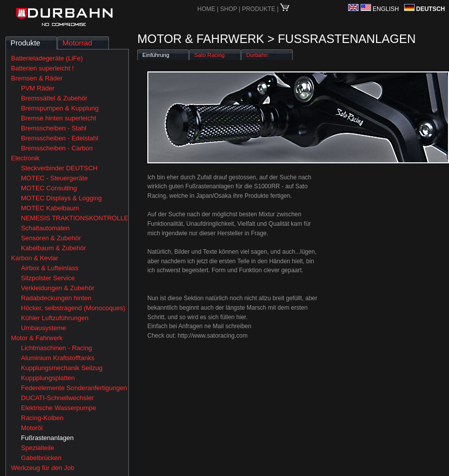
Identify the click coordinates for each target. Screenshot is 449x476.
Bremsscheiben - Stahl (54, 128)
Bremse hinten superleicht (58, 118)
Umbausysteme (43, 328)
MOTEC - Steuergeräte (54, 178)
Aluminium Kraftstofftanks (58, 358)
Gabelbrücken (41, 458)
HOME (206, 9)
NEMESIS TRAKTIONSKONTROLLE (75, 218)
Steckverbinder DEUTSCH (59, 168)
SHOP (229, 9)
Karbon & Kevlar (35, 258)
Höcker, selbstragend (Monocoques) (73, 308)
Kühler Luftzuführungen (55, 318)
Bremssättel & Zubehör (54, 98)
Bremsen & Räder (37, 78)
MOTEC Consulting (49, 188)
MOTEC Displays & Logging (61, 198)
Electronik (25, 158)
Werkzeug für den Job (43, 468)
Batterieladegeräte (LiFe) (47, 58)
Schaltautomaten (45, 228)
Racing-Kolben (42, 418)
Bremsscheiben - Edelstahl (60, 138)
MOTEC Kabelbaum (50, 208)
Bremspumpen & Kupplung (60, 108)
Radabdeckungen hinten (56, 298)
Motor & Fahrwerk (37, 338)
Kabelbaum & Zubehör (53, 248)
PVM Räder (38, 88)
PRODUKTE (258, 9)
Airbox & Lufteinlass (50, 268)
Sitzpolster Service (48, 278)
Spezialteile (38, 448)
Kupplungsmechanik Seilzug (62, 368)
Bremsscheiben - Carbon (57, 148)
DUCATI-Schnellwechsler (57, 398)
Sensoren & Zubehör (51, 238)
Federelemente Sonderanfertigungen (74, 388)
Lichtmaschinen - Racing (56, 348)
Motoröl (32, 428)
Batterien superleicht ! (42, 68)
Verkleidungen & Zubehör (58, 288)
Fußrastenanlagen (47, 438)
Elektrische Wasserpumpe (59, 408)
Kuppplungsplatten (48, 378)
